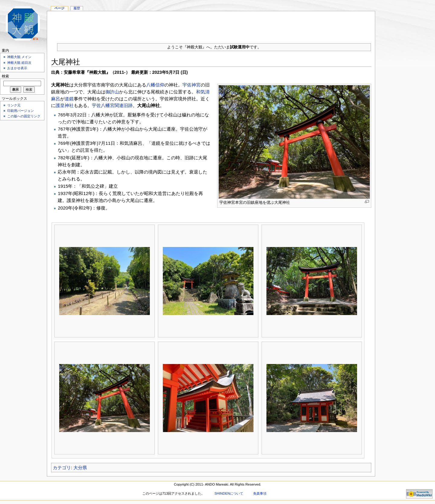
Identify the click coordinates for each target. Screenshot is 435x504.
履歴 (77, 8)
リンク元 (14, 105)
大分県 (80, 468)
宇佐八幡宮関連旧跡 (112, 105)
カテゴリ (62, 468)
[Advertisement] (211, 25)
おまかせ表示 (17, 68)
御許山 (112, 92)
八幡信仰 (155, 85)
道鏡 (69, 99)
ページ (59, 8)
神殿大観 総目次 (19, 63)
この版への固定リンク (24, 116)
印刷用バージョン (21, 111)
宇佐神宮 (192, 85)
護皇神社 (65, 105)
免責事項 (260, 493)
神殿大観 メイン (19, 57)
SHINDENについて (229, 493)
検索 (5, 76)
